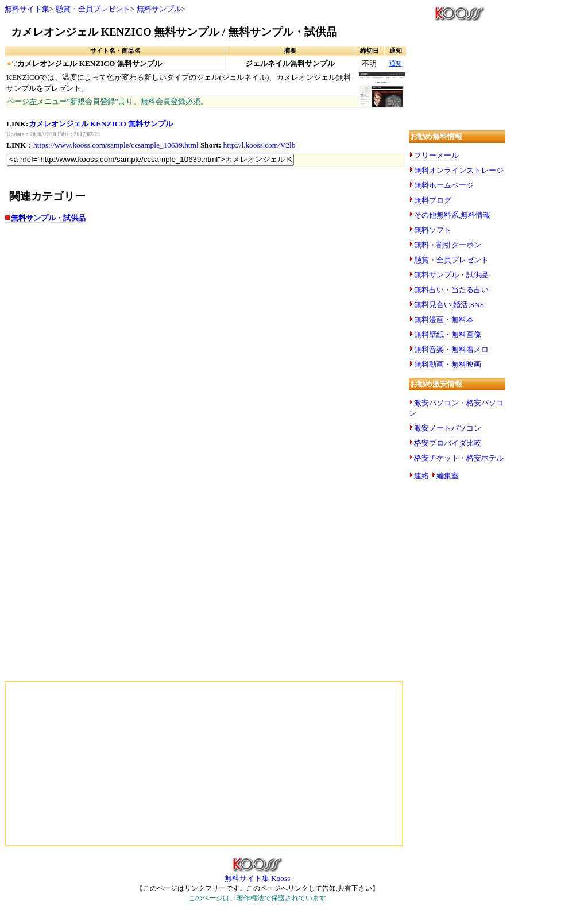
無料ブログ (433, 200)
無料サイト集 (27, 9)
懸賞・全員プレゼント (93, 9)
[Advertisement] (119, 323)
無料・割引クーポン (448, 245)
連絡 (421, 476)
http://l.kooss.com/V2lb (260, 145)
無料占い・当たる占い (451, 290)
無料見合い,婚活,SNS (449, 305)
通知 (396, 63)
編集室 (448, 476)
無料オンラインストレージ (459, 170)
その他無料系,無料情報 (452, 215)
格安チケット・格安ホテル (459, 458)
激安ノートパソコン (448, 428)
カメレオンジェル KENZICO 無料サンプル (101, 124)
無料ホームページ (444, 185)
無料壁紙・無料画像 (448, 334)
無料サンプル (159, 9)
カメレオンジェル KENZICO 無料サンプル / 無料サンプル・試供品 (174, 32)
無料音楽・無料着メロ (451, 349)
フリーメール (436, 155)
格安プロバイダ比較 (448, 443)
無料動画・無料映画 (448, 364)
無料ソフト (433, 230)
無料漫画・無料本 (444, 320)
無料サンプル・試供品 (48, 218)
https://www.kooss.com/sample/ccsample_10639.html (116, 145)
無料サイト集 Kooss (258, 875)
